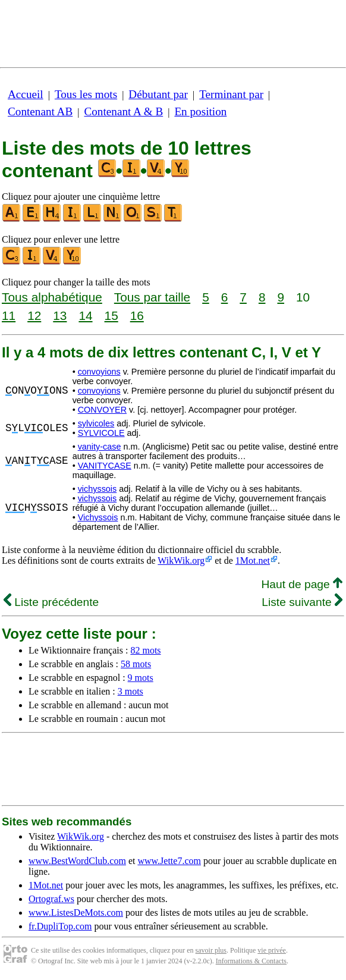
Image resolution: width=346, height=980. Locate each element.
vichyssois (97, 489)
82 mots (145, 650)
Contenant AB (40, 111)
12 (34, 315)
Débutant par (158, 94)
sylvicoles (96, 423)
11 (9, 315)
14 (85, 315)
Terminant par (231, 94)
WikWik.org (181, 560)
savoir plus (211, 950)
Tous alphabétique (52, 297)
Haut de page (302, 584)
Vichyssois (98, 517)
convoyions (99, 372)
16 (137, 315)
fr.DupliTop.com (60, 926)
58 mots (136, 664)
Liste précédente (51, 602)
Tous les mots (86, 94)
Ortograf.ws (51, 899)
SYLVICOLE (101, 433)
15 (111, 315)
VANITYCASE (105, 466)
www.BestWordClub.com (77, 861)
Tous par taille (152, 297)
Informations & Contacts (251, 961)
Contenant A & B (123, 111)
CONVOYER (102, 410)
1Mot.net (253, 560)
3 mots (130, 691)
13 (60, 315)
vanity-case (100, 447)
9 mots (141, 678)
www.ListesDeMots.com (76, 913)
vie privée (272, 950)
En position (200, 111)
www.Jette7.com (169, 861)
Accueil (26, 94)
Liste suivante (302, 602)
